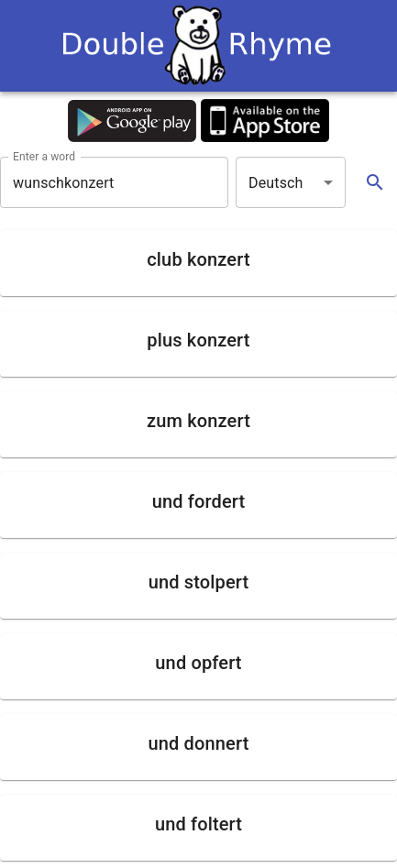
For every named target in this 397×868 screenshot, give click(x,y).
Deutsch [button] (276, 183)
